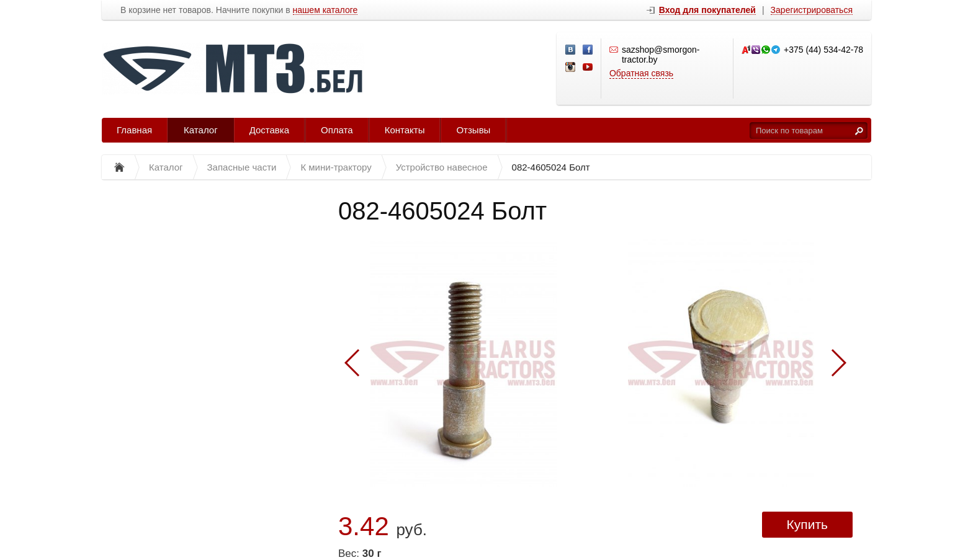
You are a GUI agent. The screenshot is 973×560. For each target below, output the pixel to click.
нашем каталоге (325, 10)
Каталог (201, 130)
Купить (807, 524)
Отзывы (473, 130)
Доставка (269, 130)
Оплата (337, 130)
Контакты (405, 130)
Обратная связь (641, 73)
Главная (134, 130)
